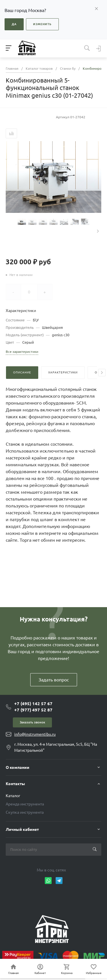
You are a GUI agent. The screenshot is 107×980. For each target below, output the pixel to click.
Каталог (13, 796)
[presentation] (98, 231)
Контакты (15, 784)
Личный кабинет (22, 829)
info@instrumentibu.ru (35, 734)
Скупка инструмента (25, 812)
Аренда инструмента (25, 804)
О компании (18, 767)
